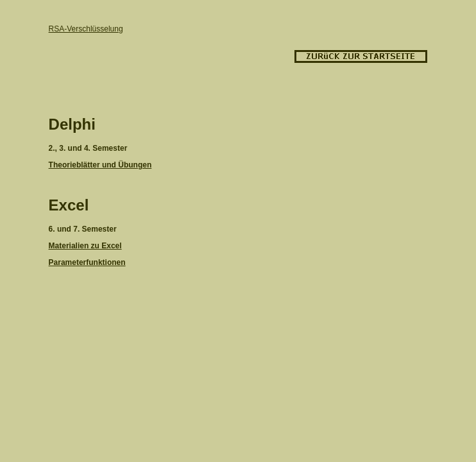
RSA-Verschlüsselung (86, 29)
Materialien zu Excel (85, 246)
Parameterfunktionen (87, 262)
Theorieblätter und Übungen (100, 165)
